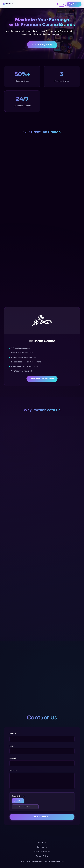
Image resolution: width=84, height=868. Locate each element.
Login (62, 4)
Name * (13, 734)
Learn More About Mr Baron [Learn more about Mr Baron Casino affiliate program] (42, 379)
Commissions (42, 847)
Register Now (74, 4)
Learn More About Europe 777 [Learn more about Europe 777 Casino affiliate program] (42, 295)
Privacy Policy (42, 856)
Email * (12, 746)
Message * (14, 770)
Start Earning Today (42, 45)
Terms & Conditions (42, 852)
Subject (13, 758)
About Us (42, 842)
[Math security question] (25, 807)
